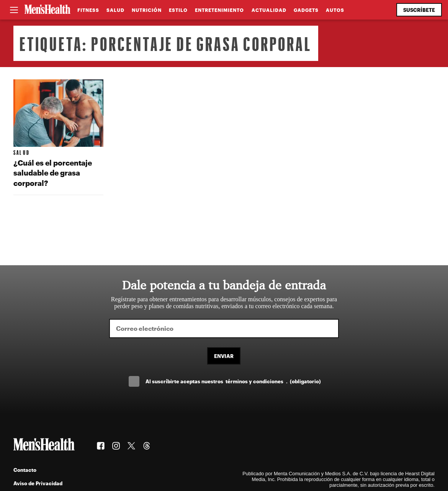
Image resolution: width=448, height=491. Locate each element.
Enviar (224, 356)
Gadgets (306, 10)
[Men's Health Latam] (47, 10)
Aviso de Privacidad (38, 483)
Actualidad (269, 10)
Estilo (178, 10)
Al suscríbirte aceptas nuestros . (233, 381)
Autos (335, 10)
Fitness (88, 10)
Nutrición (147, 10)
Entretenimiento (219, 10)
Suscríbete (419, 10)
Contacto (25, 470)
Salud (115, 10)
